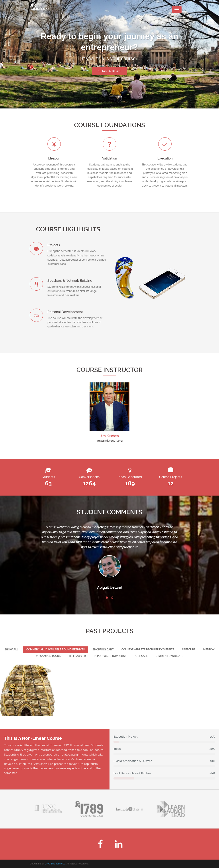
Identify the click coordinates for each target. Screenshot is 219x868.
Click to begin (109, 71)
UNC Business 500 (55, 864)
